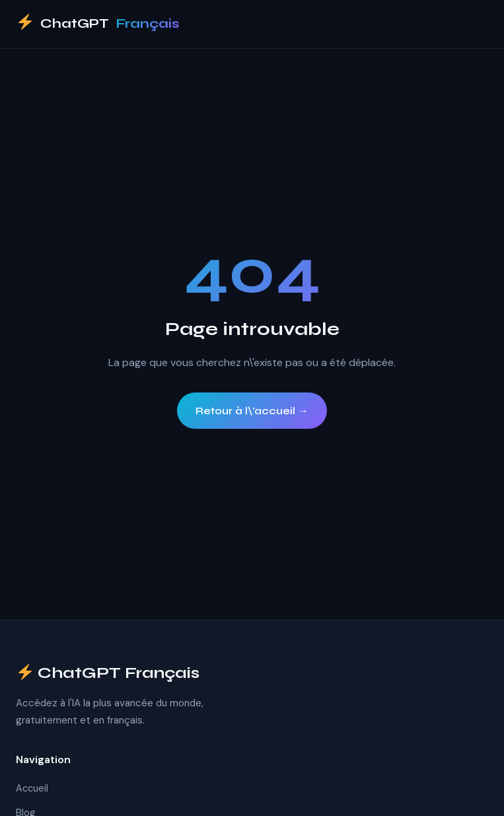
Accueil (32, 788)
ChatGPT (97, 24)
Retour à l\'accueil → (252, 411)
